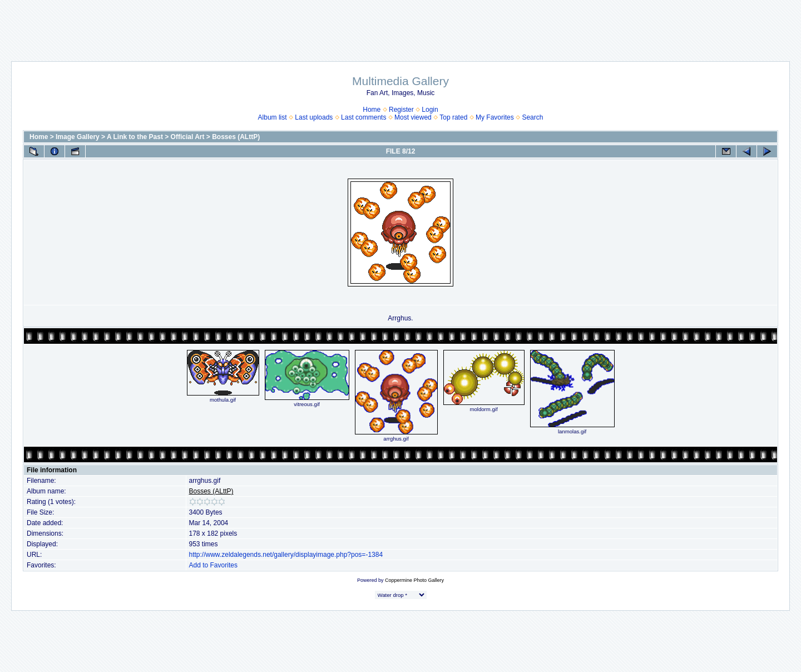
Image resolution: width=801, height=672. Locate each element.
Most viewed (413, 117)
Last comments (364, 117)
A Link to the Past (135, 137)
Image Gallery (78, 137)
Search (532, 117)
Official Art (188, 137)
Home (372, 110)
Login (430, 110)
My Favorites (495, 117)
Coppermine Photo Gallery (414, 580)
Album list (273, 117)
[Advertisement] (400, 25)
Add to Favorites (213, 565)
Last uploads (314, 117)
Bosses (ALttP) (236, 137)
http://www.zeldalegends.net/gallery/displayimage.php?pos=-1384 (286, 555)
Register (401, 110)
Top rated (453, 117)
